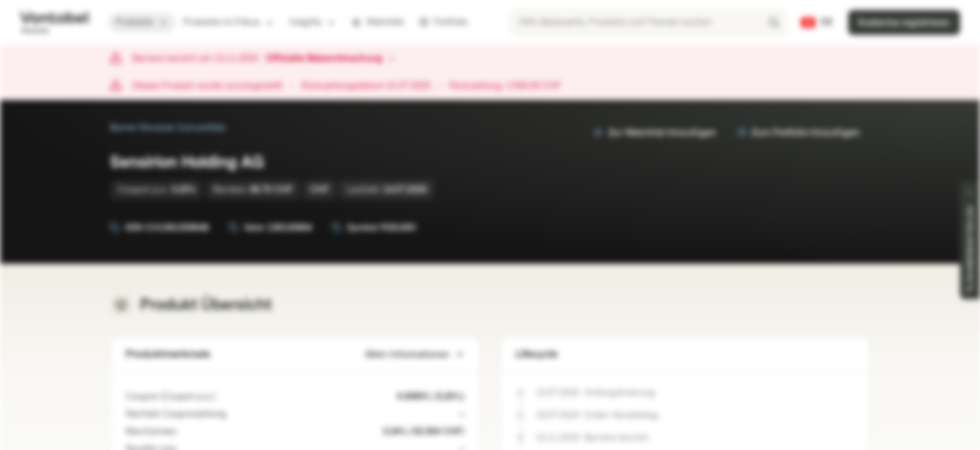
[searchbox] (649, 22)
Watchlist (377, 22)
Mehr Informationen (415, 355)
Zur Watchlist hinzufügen (655, 133)
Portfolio (443, 22)
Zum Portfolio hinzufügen (798, 133)
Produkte (142, 22)
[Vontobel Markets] (54, 22)
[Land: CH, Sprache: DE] (817, 22)
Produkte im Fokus (229, 22)
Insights (313, 22)
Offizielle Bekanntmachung (330, 59)
